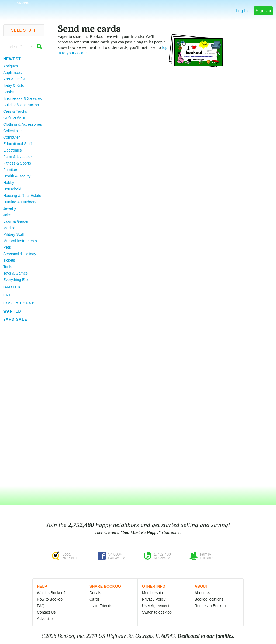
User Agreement (156, 606)
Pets (7, 247)
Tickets (9, 260)
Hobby (9, 183)
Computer (11, 137)
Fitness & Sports (17, 163)
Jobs (7, 215)
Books (8, 92)
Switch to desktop (157, 612)
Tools (8, 267)
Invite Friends (101, 606)
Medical (10, 228)
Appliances (13, 73)
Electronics (12, 150)
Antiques (11, 66)
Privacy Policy (154, 599)
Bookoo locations (209, 599)
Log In (242, 11)
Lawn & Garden (16, 221)
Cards (94, 599)
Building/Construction (21, 105)
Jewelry (10, 208)
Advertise (45, 619)
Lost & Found (19, 303)
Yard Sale (15, 319)
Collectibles (13, 131)
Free (9, 295)
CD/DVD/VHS (15, 118)
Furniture (11, 170)
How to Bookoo (50, 599)
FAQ (41, 606)
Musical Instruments (20, 241)
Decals (95, 593)
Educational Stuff (18, 144)
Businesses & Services (22, 98)
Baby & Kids (13, 85)
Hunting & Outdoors (20, 202)
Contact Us (46, 612)
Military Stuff (14, 234)
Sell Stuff (24, 30)
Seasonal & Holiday (20, 254)
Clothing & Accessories (23, 124)
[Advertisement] (22, 404)
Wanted (12, 311)
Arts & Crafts (14, 79)
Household (12, 189)
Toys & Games (15, 273)
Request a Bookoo (210, 606)
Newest (12, 59)
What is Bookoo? (51, 593)
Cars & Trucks (15, 111)
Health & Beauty (17, 176)
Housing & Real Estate (22, 196)
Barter (12, 287)
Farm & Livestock (18, 157)
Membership (152, 593)
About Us (202, 593)
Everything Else (16, 280)
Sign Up (263, 11)
